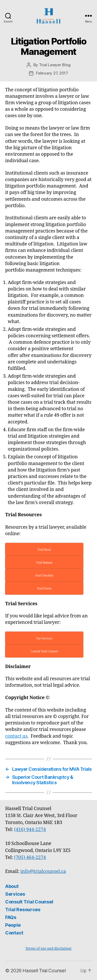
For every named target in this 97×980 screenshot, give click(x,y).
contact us (16, 736)
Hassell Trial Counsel (44, 971)
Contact (14, 933)
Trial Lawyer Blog (55, 65)
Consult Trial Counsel (29, 902)
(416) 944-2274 (30, 830)
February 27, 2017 (52, 73)
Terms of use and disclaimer (48, 949)
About (12, 886)
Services (15, 894)
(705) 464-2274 (30, 858)
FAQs (11, 917)
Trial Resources (23, 910)
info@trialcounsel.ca (43, 871)
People (13, 925)
